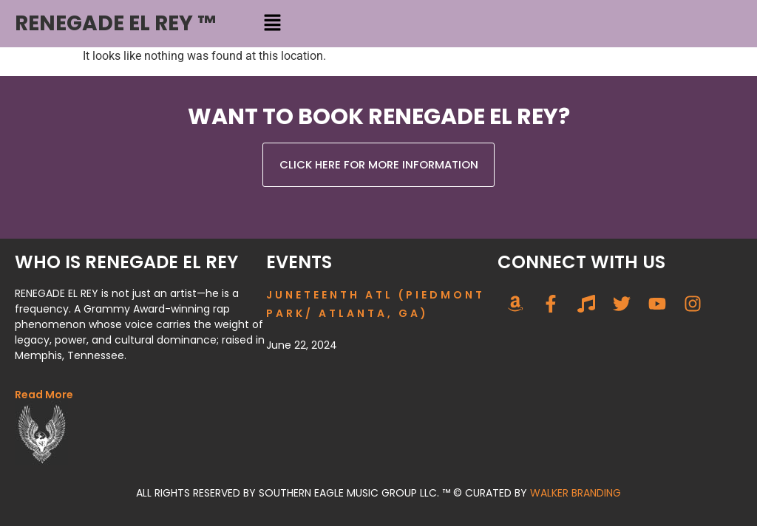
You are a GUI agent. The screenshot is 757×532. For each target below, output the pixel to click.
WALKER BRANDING (576, 493)
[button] (272, 24)
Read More (44, 395)
